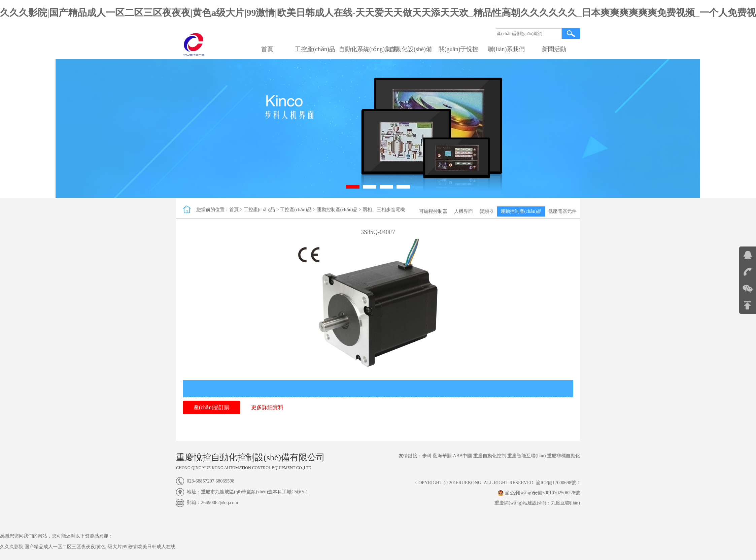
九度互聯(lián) (565, 503)
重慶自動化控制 (490, 456)
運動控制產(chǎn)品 (521, 211)
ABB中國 (462, 456)
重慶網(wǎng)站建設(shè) (520, 503)
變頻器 (487, 211)
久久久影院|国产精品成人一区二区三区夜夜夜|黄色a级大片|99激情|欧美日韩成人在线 (88, 547)
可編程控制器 (433, 211)
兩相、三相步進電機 (384, 210)
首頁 (267, 49)
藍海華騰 (442, 456)
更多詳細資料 (267, 407)
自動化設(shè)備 (411, 49)
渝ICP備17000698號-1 (558, 483)
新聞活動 (554, 49)
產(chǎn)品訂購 (212, 407)
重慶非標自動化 (563, 456)
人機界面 (463, 211)
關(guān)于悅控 (459, 49)
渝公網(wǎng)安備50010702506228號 (539, 493)
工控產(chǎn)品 (315, 49)
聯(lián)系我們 (506, 49)
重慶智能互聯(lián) (526, 456)
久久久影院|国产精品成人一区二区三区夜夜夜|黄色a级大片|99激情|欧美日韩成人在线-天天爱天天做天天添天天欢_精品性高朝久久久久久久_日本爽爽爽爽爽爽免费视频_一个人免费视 (378, 13)
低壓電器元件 (562, 211)
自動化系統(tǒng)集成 (368, 49)
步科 (427, 456)
